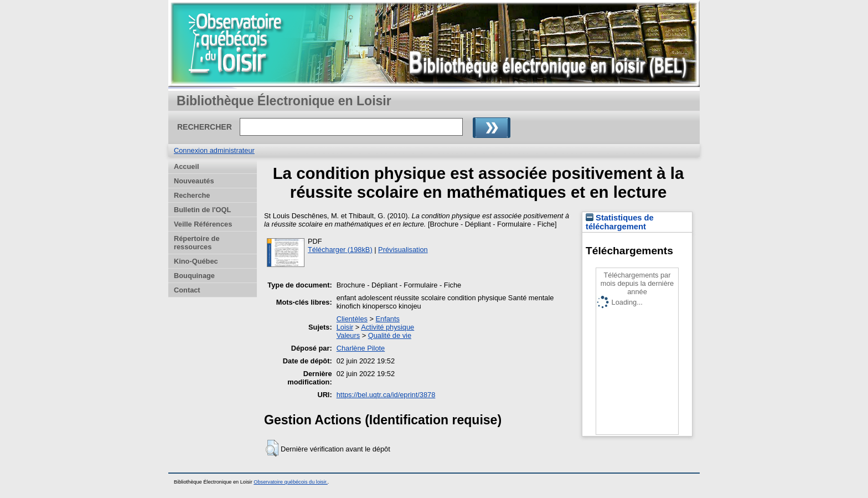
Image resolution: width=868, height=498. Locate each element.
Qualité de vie (390, 335)
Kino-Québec (196, 261)
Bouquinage (194, 276)
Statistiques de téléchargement (620, 222)
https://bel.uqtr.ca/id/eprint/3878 (386, 395)
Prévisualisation (403, 250)
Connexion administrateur (214, 150)
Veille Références (203, 224)
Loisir (345, 327)
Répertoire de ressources (197, 243)
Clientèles (352, 319)
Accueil (187, 166)
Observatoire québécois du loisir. (291, 482)
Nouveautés (194, 181)
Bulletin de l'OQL (202, 210)
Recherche (192, 195)
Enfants (388, 319)
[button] (272, 448)
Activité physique (387, 327)
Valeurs (348, 335)
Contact (187, 290)
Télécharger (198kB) (340, 250)
